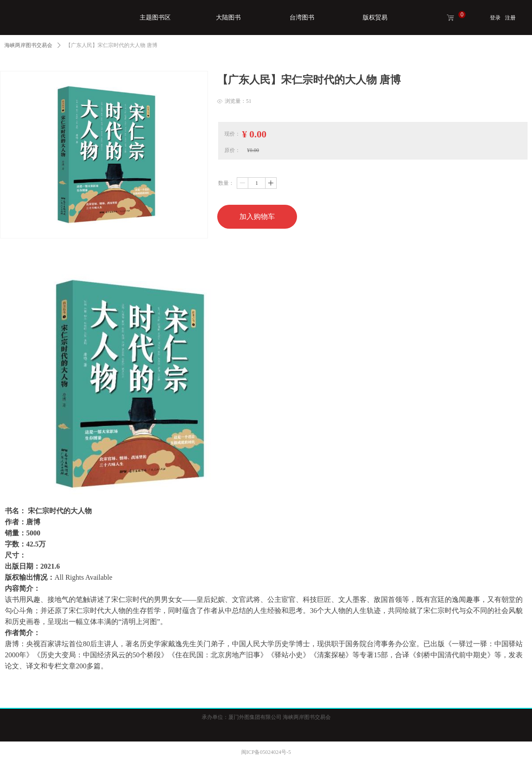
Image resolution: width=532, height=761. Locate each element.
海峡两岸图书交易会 (28, 45)
